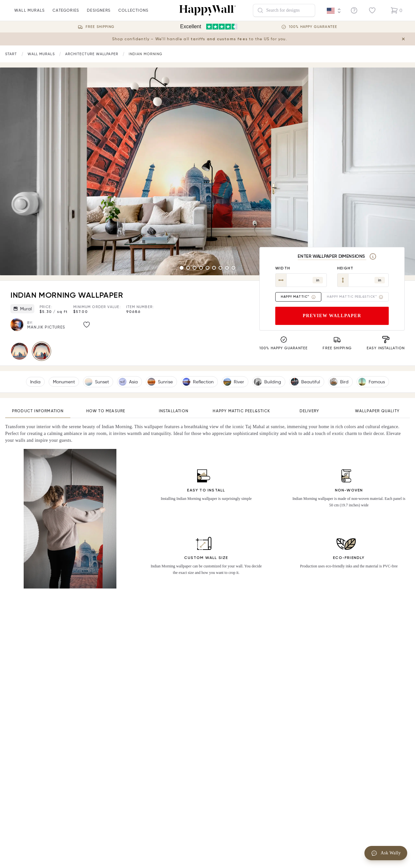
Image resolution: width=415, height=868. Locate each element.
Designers (99, 14)
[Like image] (87, 325)
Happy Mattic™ (298, 297)
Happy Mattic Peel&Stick (241, 411)
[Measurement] (373, 256)
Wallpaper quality (377, 411)
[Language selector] (334, 11)
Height (345, 268)
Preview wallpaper (332, 316)
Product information (38, 411)
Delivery (309, 411)
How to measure (106, 411)
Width (283, 268)
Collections (133, 14)
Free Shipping (100, 27)
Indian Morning (146, 54)
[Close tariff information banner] (405, 39)
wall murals (30, 14)
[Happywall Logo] (207, 10)
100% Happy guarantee (313, 27)
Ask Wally (386, 853)
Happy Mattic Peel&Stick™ (355, 297)
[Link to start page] (11, 54)
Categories (66, 14)
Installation (174, 411)
